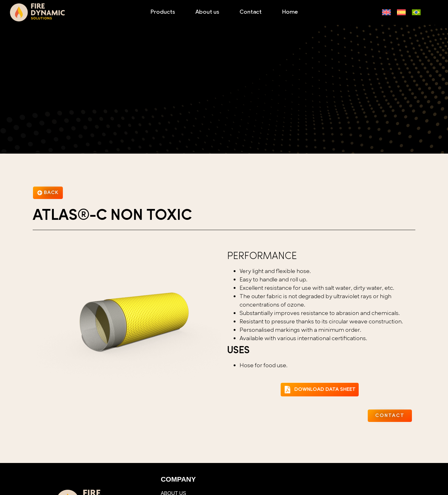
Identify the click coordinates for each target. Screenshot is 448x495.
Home (290, 12)
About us (207, 12)
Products (163, 12)
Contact (251, 12)
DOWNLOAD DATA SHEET (325, 390)
